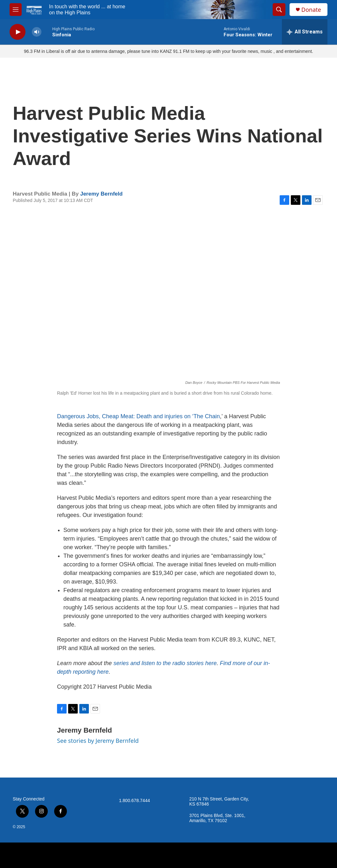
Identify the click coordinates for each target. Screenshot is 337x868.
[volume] (37, 32)
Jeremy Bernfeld (101, 194)
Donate (311, 10)
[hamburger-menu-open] (16, 10)
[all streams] (305, 32)
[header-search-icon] (279, 10)
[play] (18, 32)
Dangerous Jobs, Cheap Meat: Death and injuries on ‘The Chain (138, 416)
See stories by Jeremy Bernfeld (98, 741)
